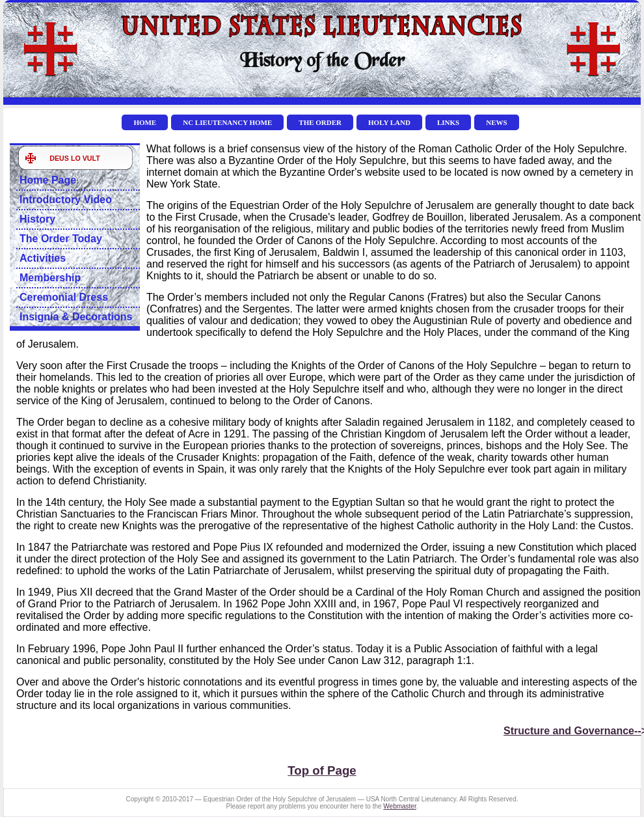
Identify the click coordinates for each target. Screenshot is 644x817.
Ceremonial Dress (64, 297)
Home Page (48, 180)
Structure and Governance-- (572, 731)
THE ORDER (320, 122)
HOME (145, 122)
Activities (43, 258)
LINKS (448, 122)
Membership (50, 278)
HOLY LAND (389, 122)
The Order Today (61, 239)
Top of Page (322, 770)
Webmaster (399, 806)
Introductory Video (66, 200)
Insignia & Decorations (76, 317)
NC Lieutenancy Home (227, 122)
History (37, 219)
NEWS (496, 122)
